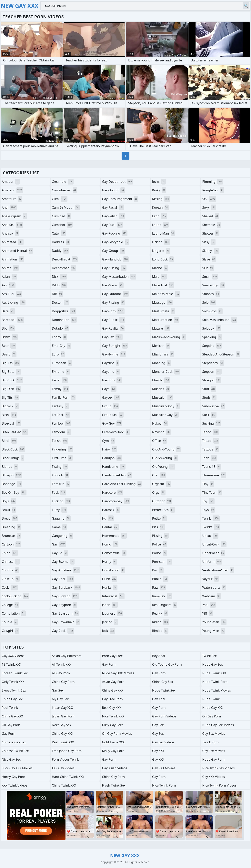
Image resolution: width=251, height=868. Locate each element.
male (159, 277)
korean (161, 207)
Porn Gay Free (112, 656)
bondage (12, 484)
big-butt (11, 372)
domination (64, 320)
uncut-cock (214, 544)
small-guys (213, 285)
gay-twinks (114, 354)
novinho (161, 432)
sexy (209, 207)
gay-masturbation (119, 277)
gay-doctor (113, 190)
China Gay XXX (12, 716)
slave (209, 259)
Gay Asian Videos (115, 768)
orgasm (162, 484)
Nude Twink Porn (215, 682)
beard (9, 354)
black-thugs (13, 458)
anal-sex (12, 225)
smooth (211, 294)
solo (209, 302)
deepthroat (64, 268)
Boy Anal (159, 656)
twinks (211, 527)
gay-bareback (66, 587)
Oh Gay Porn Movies (117, 734)
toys (208, 510)
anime (10, 268)
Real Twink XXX (63, 742)
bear (9, 346)
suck (209, 415)
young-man (214, 622)
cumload (62, 216)
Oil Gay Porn (11, 725)
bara (8, 311)
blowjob (12, 475)
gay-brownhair (66, 622)
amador (11, 182)
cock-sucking (15, 596)
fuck (59, 492)
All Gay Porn (61, 673)
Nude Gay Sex (212, 664)
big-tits (10, 397)
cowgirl (10, 631)
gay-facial (113, 207)
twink (211, 518)
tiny (208, 484)
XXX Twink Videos (15, 785)
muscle (161, 380)
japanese (112, 613)
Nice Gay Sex (11, 759)
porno (160, 553)
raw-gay (162, 596)
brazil (9, 510)
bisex (9, 415)
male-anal (163, 285)
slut (208, 268)
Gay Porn (9, 734)
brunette (11, 536)
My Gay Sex (60, 699)
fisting (60, 467)
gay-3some (63, 562)
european (62, 363)
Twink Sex (209, 656)
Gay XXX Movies (164, 768)
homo (110, 544)
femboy (61, 423)
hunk (110, 579)
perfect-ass (163, 510)
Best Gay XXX (112, 708)
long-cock (163, 259)
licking (161, 242)
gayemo (111, 372)
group (110, 406)
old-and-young (166, 449)
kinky (159, 190)
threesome (214, 475)
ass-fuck (12, 294)
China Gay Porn (63, 682)
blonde (10, 467)
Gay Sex (58, 690)
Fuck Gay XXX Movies (17, 768)
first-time (62, 458)
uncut (210, 536)
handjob (112, 458)
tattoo (211, 441)
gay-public (113, 320)
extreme (61, 372)
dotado (60, 328)
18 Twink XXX (11, 664)
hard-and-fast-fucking (122, 484)
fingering (63, 449)
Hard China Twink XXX (68, 777)
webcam (212, 596)
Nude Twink (211, 699)
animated (13, 242)
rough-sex (213, 190)
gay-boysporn (65, 613)
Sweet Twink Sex (14, 690)
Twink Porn (210, 742)
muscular (163, 397)
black (9, 441)
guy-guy (112, 423)
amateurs (12, 199)
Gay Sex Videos (163, 742)
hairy (110, 449)
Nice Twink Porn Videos (219, 785)
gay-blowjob (66, 596)
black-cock (13, 449)
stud (209, 389)
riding (161, 622)
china (10, 553)
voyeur (210, 579)
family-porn (64, 397)
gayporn (112, 380)
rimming (213, 182)
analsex (10, 233)
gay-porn (113, 311)
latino (161, 225)
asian (10, 277)
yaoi (209, 605)
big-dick (11, 389)
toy (208, 501)
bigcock (10, 406)
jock (109, 631)
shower (211, 233)
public (160, 579)
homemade (114, 536)
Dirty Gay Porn (113, 725)
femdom (62, 432)
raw (159, 587)
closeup (11, 579)
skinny (211, 251)
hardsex (111, 510)
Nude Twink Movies (216, 690)
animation (13, 259)
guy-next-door (116, 432)
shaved (211, 216)
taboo (210, 432)
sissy (209, 242)
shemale (212, 225)
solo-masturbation (220, 320)
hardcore (112, 492)
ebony (60, 337)
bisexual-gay (15, 432)
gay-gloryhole (115, 242)
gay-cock (63, 631)
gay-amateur (66, 570)
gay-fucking (115, 233)
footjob (61, 475)
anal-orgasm (15, 216)
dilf (57, 294)
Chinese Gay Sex (14, 742)
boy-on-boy (14, 492)
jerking (110, 622)
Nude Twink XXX (214, 673)
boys (9, 501)
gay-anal (63, 579)
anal (9, 207)
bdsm (10, 337)
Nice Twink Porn (164, 785)
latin (160, 216)
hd (108, 518)
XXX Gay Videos (63, 768)
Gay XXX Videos (13, 656)
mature (161, 328)
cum (60, 199)
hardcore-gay (116, 501)
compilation (14, 613)
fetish (60, 441)
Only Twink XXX (13, 682)
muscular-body (166, 406)
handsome (114, 467)
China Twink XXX (64, 785)
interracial (113, 596)
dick (60, 277)
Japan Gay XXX (62, 708)
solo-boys (212, 311)
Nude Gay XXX (213, 708)
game (59, 527)
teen (209, 458)
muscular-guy (165, 415)
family (60, 389)
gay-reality (113, 328)
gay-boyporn (65, 605)
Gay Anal (159, 699)
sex (209, 199)
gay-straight (115, 346)
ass (9, 285)
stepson (212, 372)
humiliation (114, 570)
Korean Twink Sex (15, 673)
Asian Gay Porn (113, 682)
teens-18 (212, 467)
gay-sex (112, 337)
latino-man (164, 233)
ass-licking (14, 302)
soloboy (212, 328)
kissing (161, 199)
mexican (161, 346)
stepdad (212, 346)
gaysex (111, 397)
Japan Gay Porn (63, 716)
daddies (61, 242)
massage (162, 302)
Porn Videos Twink (65, 759)
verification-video (218, 570)
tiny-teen (212, 492)
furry (60, 510)
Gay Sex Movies (214, 734)
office (160, 441)
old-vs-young (165, 458)
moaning (162, 363)
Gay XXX (158, 751)
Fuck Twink (10, 708)
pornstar (162, 562)
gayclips (110, 363)
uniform (212, 562)
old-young (164, 467)
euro (58, 354)
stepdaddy (213, 363)
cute (59, 233)
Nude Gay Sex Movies (218, 725)
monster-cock (166, 372)
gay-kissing (114, 268)
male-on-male (166, 294)
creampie (63, 182)
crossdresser (65, 190)
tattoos (211, 449)
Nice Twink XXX (113, 716)
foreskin (61, 484)
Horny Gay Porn (13, 777)
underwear (213, 553)
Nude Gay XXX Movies (118, 673)
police (160, 544)
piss (159, 527)
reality (160, 613)
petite (159, 518)
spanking (212, 337)
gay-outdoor (115, 294)
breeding (11, 527)
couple (10, 622)
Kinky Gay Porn (113, 751)
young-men (214, 631)
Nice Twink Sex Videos (218, 768)
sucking (212, 423)
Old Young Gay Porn (167, 664)
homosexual (114, 553)
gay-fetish (113, 216)
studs (209, 397)
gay (59, 544)
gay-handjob (115, 259)
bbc (8, 328)
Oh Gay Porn (211, 716)
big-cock (13, 380)
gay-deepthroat (117, 182)
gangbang (63, 536)
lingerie (161, 251)
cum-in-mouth (66, 207)
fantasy (61, 406)
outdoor (162, 501)
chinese (11, 562)
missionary (163, 354)
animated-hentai (17, 251)
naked (160, 423)
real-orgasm (165, 605)
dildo (60, 285)
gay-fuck (112, 225)
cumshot (62, 225)
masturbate (164, 311)
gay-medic (113, 285)
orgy (159, 492)
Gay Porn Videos (164, 716)
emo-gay (62, 346)
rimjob (160, 631)
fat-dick (61, 415)
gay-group (114, 251)
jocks (159, 182)
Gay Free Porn (112, 699)
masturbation (166, 320)
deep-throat (65, 259)
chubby (10, 570)
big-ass (11, 363)
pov (158, 570)
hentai (110, 527)
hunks (110, 587)
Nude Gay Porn (213, 759)
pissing (160, 536)
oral (159, 475)
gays (109, 389)
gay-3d (60, 553)
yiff (208, 613)
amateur (13, 190)
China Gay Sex (12, 699)
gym (108, 441)
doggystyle (64, 311)
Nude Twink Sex (164, 690)
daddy (60, 251)
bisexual (12, 423)
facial (60, 380)
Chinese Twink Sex (15, 751)
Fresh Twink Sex (114, 785)
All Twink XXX (62, 664)
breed (10, 518)
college (10, 605)
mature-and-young (169, 337)
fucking (61, 501)
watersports (214, 587)
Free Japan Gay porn (67, 751)
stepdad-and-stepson (221, 354)
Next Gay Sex (62, 725)
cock (10, 587)
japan (110, 605)
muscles (161, 389)
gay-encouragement (120, 199)
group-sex (113, 415)
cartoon (11, 544)
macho (160, 268)
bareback (13, 320)
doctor (61, 302)
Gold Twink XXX (113, 742)
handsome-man (117, 475)
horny (110, 562)
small (210, 277)
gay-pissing (114, 302)
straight (212, 380)
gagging (61, 518)
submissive (213, 406)
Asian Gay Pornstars (67, 656)
